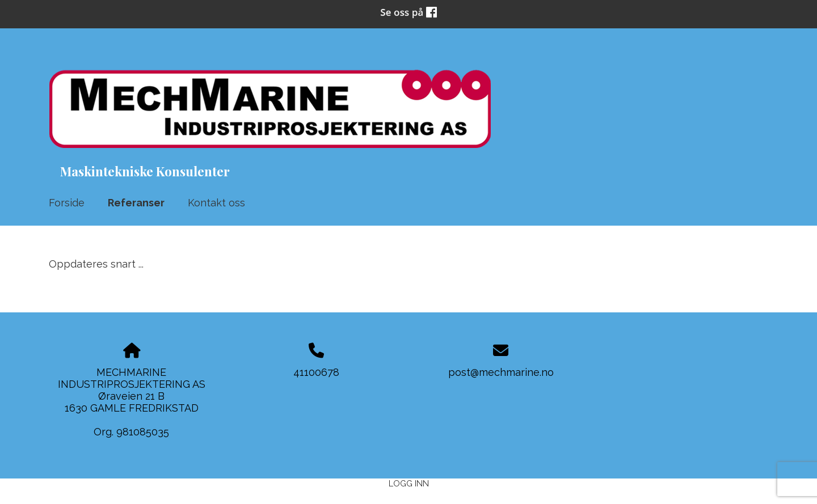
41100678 (316, 372)
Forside (67, 203)
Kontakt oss (216, 203)
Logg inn (409, 483)
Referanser (136, 203)
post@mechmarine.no (501, 372)
